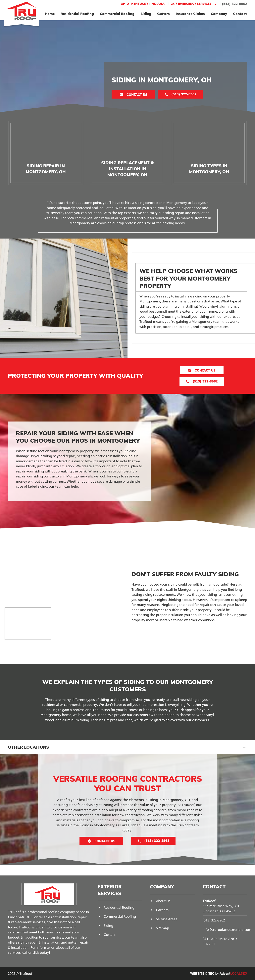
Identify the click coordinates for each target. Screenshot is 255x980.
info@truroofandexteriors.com (227, 930)
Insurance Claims (190, 14)
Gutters (163, 14)
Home (50, 14)
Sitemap (162, 928)
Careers (162, 910)
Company (219, 14)
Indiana (158, 4)
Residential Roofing (77, 14)
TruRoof (209, 901)
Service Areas (167, 919)
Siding (146, 14)
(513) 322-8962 (234, 4)
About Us (163, 901)
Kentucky (140, 4)
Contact (240, 14)
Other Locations (28, 747)
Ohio (125, 4)
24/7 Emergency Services (194, 4)
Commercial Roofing (117, 14)
